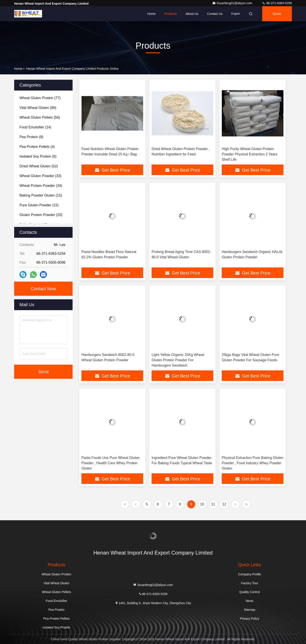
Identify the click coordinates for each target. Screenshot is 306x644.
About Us (192, 14)
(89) (38, 108)
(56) (40, 117)
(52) (39, 166)
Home (151, 14)
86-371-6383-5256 (277, 3)
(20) (41, 215)
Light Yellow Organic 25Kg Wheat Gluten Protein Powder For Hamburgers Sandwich (178, 360)
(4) (37, 147)
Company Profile (250, 574)
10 (202, 504)
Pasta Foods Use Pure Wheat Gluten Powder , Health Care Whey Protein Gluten (111, 463)
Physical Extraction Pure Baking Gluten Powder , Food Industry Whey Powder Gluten (252, 463)
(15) (41, 195)
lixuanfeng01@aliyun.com (233, 3)
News (249, 601)
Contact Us (215, 14)
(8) (31, 137)
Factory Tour (250, 583)
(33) (40, 176)
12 (224, 504)
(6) (38, 156)
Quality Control (250, 592)
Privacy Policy (249, 619)
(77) (40, 98)
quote (277, 14)
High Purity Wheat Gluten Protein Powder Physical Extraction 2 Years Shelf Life (250, 154)
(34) (41, 186)
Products (170, 14)
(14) (35, 127)
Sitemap (249, 610)
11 (213, 504)
